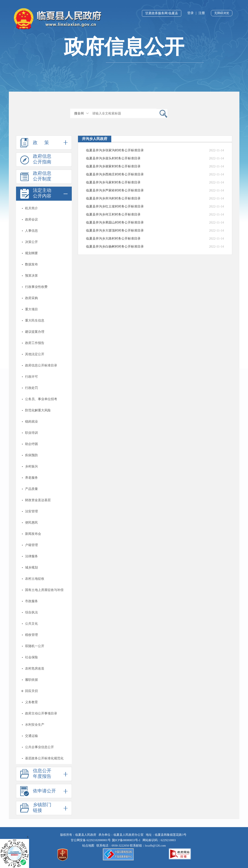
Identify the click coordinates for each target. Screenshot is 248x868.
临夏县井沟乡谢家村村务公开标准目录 (113, 166)
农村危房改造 (35, 668)
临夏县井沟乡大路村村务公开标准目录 (113, 238)
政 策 (44, 143)
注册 (202, 13)
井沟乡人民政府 (95, 139)
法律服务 (31, 556)
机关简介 (31, 208)
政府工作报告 (35, 343)
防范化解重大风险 (38, 410)
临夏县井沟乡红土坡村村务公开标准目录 (115, 206)
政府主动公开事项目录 (41, 713)
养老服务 (31, 478)
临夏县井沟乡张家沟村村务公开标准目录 (115, 150)
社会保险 (31, 657)
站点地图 (89, 846)
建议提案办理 (35, 332)
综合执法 (31, 612)
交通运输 (31, 736)
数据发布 (31, 264)
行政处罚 (31, 388)
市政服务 (31, 601)
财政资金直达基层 (38, 500)
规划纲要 (31, 253)
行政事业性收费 (36, 287)
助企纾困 (31, 444)
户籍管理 (31, 545)
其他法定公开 (35, 354)
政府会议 (31, 219)
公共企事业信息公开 (39, 747)
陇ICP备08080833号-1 (126, 840)
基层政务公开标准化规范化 (44, 758)
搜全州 (79, 113)
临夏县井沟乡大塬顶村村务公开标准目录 (115, 230)
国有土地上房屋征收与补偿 (44, 590)
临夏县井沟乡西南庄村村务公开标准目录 (115, 174)
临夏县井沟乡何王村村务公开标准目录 (113, 214)
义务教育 (31, 702)
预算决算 (31, 276)
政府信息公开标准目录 (41, 365)
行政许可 (31, 377)
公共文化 (31, 624)
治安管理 (31, 511)
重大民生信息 (35, 320)
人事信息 (31, 231)
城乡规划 (31, 567)
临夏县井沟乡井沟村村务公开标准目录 (113, 198)
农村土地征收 (35, 579)
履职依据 (31, 680)
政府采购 (31, 298)
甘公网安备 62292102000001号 (91, 840)
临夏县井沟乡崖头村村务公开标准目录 (113, 158)
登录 (190, 13)
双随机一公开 (35, 646)
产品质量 (31, 489)
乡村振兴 (31, 466)
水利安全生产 (35, 725)
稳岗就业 (31, 421)
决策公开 (31, 242)
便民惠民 (31, 523)
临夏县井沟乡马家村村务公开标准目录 (113, 182)
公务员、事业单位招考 (41, 399)
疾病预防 (31, 455)
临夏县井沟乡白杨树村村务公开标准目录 (115, 246)
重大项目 (31, 309)
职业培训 (31, 433)
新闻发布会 (33, 534)
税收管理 (31, 635)
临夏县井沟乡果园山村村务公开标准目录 (115, 222)
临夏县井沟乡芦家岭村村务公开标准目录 (115, 190)
